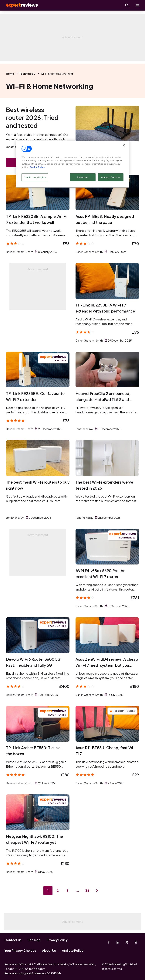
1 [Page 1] (48, 891)
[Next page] (97, 891)
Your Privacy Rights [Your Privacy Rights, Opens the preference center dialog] (35, 177)
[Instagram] (136, 942)
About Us (49, 950)
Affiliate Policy (73, 950)
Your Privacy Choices (20, 950)
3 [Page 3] (68, 891)
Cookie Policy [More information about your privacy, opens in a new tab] (37, 167)
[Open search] (127, 5)
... (77, 891)
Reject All (83, 177)
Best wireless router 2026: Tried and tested (32, 118)
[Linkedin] (118, 942)
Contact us (13, 940)
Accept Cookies (111, 177)
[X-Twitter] (127, 942)
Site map (34, 940)
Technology (27, 74)
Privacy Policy (57, 940)
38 (87, 891)
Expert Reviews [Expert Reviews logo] (19, 5)
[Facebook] (109, 942)
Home (10, 74)
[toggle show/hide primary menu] (137, 5)
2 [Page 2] (58, 891)
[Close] (124, 145)
